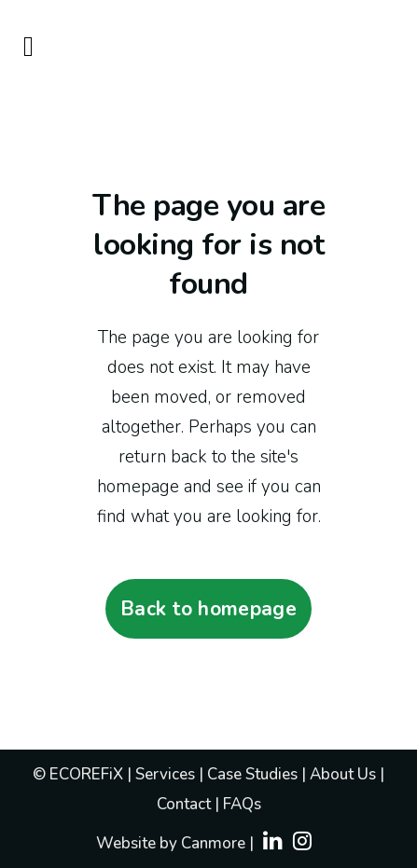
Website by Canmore (171, 843)
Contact (184, 804)
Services (167, 774)
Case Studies (254, 774)
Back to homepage (208, 609)
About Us (345, 774)
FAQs (242, 804)
